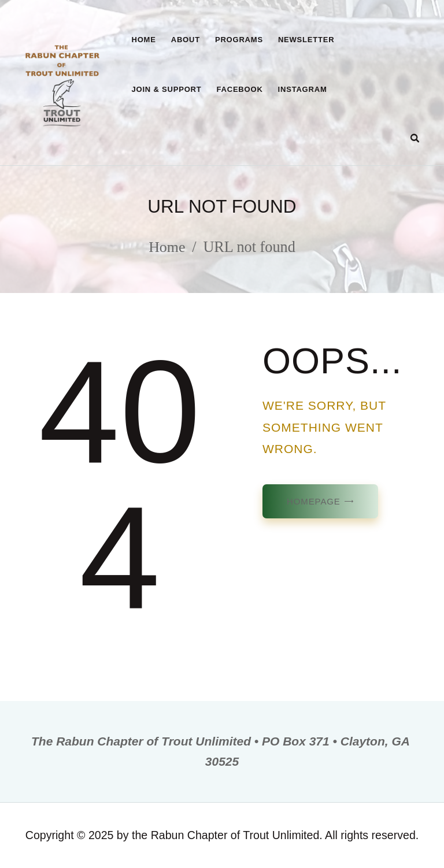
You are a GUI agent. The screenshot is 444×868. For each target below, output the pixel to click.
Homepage (314, 501)
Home (167, 247)
